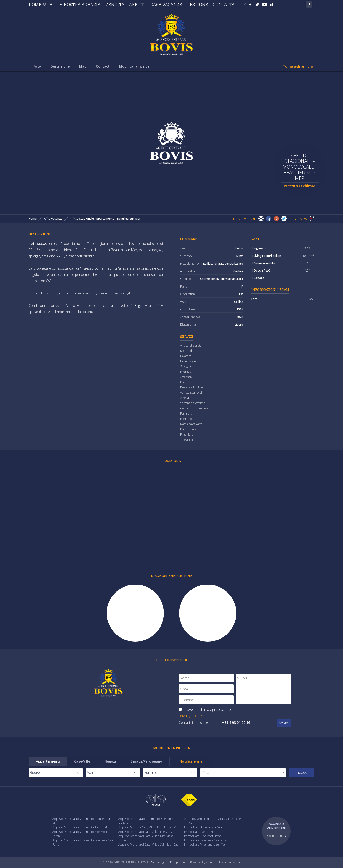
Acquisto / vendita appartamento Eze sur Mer (81, 827)
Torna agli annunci (299, 66)
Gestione (197, 5)
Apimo (210, 862)
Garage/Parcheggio (146, 761)
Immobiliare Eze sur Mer (200, 832)
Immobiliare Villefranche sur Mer (205, 845)
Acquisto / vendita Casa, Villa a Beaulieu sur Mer (149, 827)
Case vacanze (166, 5)
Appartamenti (48, 761)
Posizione (172, 461)
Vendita (115, 5)
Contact (103, 66)
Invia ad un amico (261, 218)
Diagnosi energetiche (172, 576)
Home (33, 219)
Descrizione (60, 66)
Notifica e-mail (192, 761)
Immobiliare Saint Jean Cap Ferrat (206, 840)
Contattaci (226, 5)
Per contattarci (172, 660)
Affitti (137, 5)
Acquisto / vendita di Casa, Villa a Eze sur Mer (147, 832)
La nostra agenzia (79, 5)
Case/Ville (82, 761)
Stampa (312, 218)
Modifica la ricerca (134, 66)
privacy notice (190, 716)
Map (83, 66)
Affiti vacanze (53, 219)
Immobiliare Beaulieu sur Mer (203, 827)
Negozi (110, 761)
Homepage (40, 5)
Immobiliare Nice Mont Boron (203, 836)
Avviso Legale (159, 862)
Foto (37, 66)
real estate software (227, 862)
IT (309, 4)
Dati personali (179, 862)
